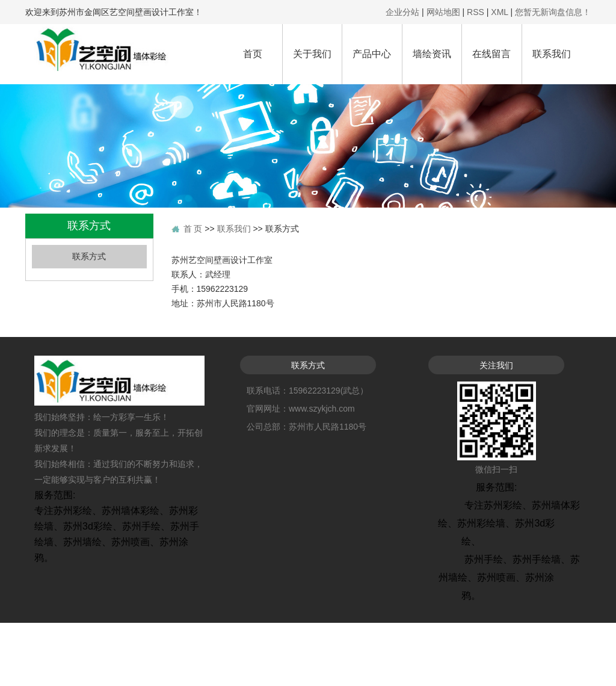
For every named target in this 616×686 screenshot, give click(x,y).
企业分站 (402, 12)
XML (499, 12)
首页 (253, 54)
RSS (476, 12)
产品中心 (372, 54)
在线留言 (491, 54)
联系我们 (552, 54)
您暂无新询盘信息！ (553, 12)
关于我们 (312, 54)
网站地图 (443, 12)
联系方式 (89, 257)
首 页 (193, 229)
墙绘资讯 (432, 54)
